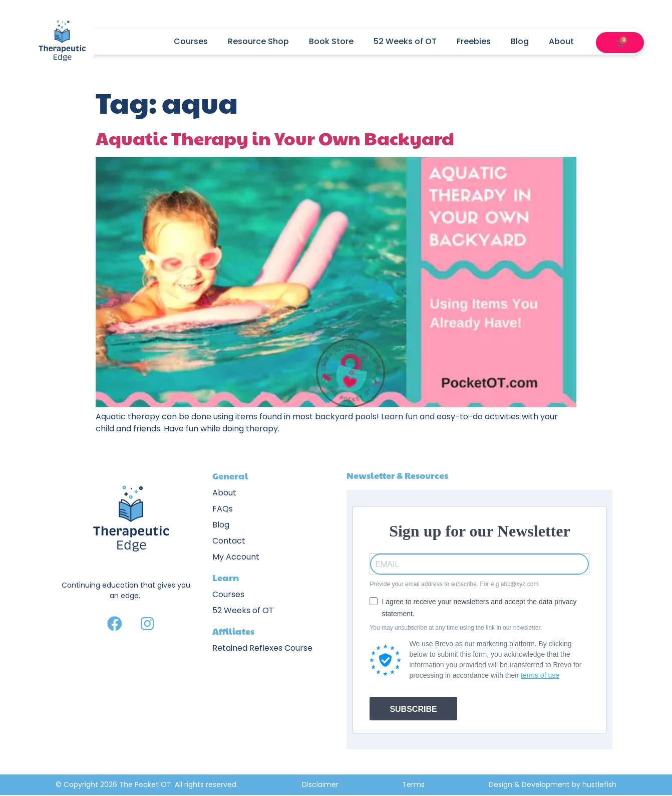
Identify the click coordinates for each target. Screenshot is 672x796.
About (566, 42)
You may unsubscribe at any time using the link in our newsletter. (456, 628)
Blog (520, 41)
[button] (607, 42)
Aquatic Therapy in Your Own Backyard (275, 138)
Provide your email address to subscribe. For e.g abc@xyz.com (454, 584)
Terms (413, 784)
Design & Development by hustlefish (553, 784)
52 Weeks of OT (405, 41)
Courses (191, 41)
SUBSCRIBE (413, 709)
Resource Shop (258, 41)
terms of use (540, 675)
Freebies (474, 41)
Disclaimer (320, 784)
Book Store (331, 41)
